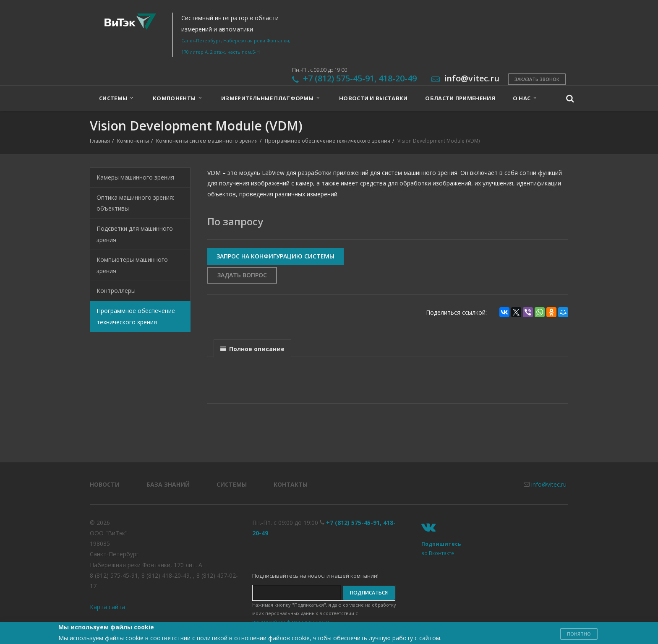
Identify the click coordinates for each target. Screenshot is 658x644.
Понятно (579, 634)
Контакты (291, 484)
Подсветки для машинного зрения (135, 234)
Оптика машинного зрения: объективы (135, 203)
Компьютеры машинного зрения (132, 265)
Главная (100, 141)
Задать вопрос (242, 275)
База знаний (168, 484)
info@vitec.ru (549, 484)
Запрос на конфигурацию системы (275, 256)
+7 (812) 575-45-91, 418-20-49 (360, 78)
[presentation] (252, 349)
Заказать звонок (537, 79)
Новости (105, 484)
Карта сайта (107, 607)
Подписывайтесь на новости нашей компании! (315, 576)
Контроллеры (116, 291)
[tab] (252, 348)
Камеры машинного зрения (135, 177)
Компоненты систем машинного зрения (207, 141)
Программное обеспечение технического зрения (328, 141)
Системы (232, 484)
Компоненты (133, 141)
